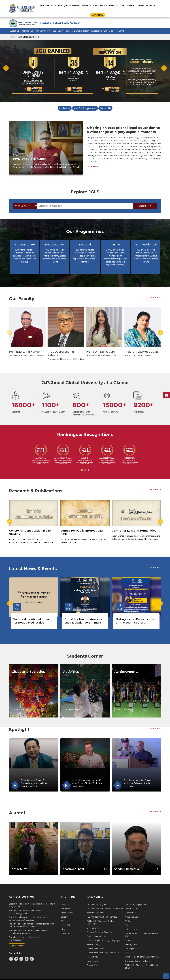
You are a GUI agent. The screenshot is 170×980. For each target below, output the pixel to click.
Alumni (120, 31)
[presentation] (6, 68)
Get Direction (17, 946)
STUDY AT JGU (61, 5)
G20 (127, 925)
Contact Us (105, 108)
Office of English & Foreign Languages (104, 940)
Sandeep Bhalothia (127, 869)
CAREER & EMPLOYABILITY (133, 5)
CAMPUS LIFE (114, 5)
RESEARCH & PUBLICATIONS (94, 5)
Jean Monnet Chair (95, 949)
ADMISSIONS (75, 5)
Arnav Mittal (20, 869)
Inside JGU (65, 925)
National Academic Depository (100, 932)
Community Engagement (136, 904)
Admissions (27, 31)
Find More (155, 297)
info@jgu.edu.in (16, 940)
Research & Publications (103, 31)
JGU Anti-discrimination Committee (102, 917)
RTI (62, 921)
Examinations (131, 913)
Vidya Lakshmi (93, 928)
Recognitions (93, 961)
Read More (20, 710)
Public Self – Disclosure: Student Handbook (101, 922)
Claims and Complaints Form (137, 961)
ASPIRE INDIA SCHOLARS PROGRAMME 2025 (142, 935)
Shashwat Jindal (74, 869)
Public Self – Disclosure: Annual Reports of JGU (142, 966)
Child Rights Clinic (132, 949)
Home (12, 37)
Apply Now (98, 15)
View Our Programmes (85, 108)
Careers (64, 917)
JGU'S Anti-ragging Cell (97, 904)
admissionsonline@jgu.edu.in (21, 920)
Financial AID (93, 957)
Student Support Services (98, 936)
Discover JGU (47, 5)
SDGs (127, 921)
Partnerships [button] (42, 31)
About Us (150, 5)
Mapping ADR (131, 944)
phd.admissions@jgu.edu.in (21, 933)
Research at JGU (132, 909)
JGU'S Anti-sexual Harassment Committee (105, 909)
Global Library (67, 913)
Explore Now (145, 206)
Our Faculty (58, 31)
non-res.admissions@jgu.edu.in (22, 927)
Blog (63, 929)
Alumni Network (132, 917)
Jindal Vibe (129, 953)
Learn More (92, 167)
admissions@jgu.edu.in (19, 913)
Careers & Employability (77, 31)
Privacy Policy (93, 965)
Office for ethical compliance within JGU (142, 957)
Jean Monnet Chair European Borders (103, 953)
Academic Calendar (95, 913)
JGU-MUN (129, 940)
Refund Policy (131, 929)
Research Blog (93, 944)
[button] (82, 470)
